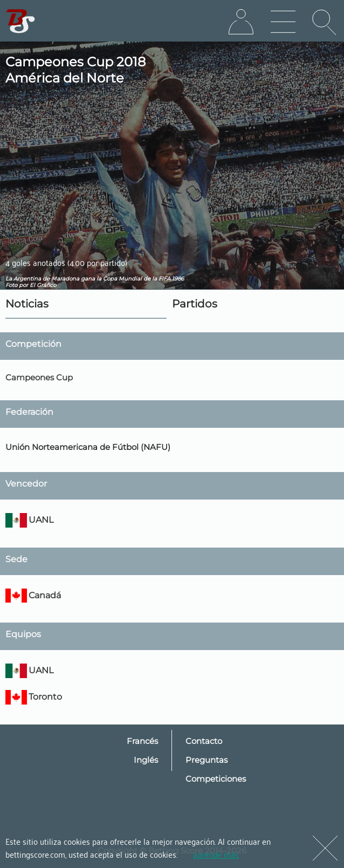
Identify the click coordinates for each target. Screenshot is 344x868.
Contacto (204, 741)
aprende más (216, 854)
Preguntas (207, 760)
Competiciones (216, 779)
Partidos (195, 304)
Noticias (27, 304)
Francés (142, 741)
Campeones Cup (39, 377)
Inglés (146, 760)
